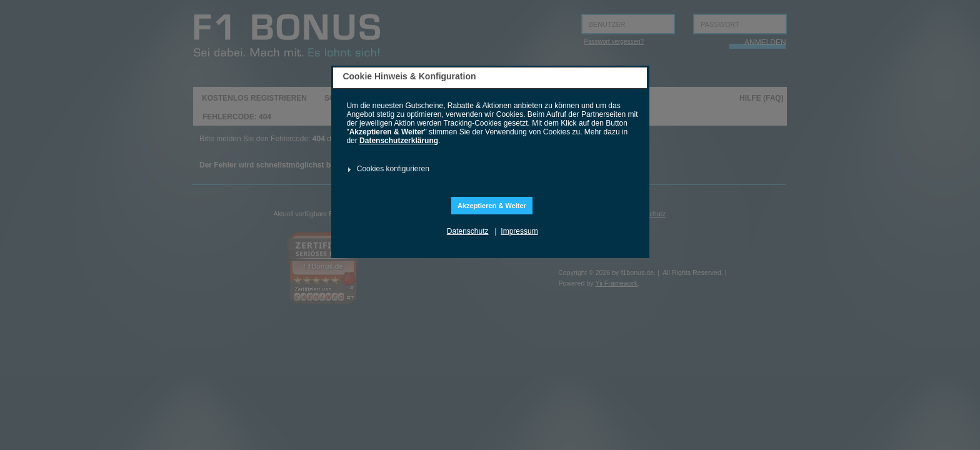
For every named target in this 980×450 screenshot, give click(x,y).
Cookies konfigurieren (393, 169)
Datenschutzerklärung (399, 141)
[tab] (488, 169)
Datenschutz (468, 231)
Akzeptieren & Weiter (492, 206)
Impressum (519, 231)
